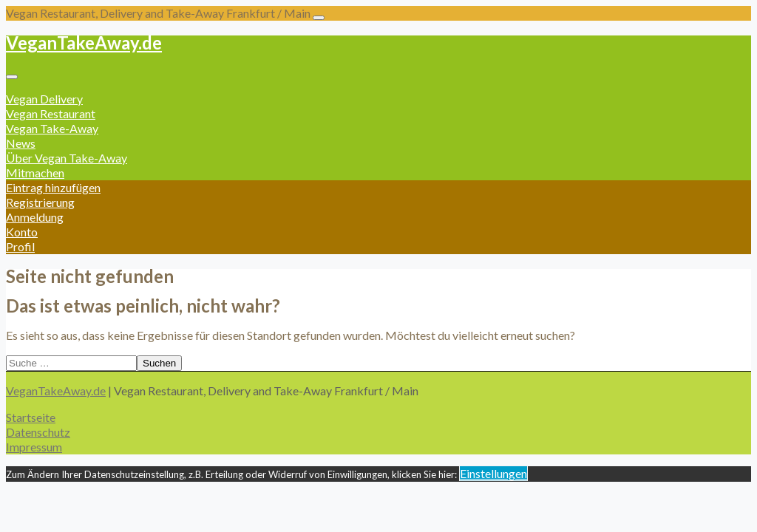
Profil (20, 246)
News (21, 143)
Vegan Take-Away (52, 128)
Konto (22, 232)
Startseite (31, 417)
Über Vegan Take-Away (67, 158)
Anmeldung (35, 217)
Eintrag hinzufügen (53, 187)
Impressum (34, 447)
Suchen (159, 363)
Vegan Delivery (44, 99)
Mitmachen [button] (35, 173)
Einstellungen (493, 473)
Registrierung (40, 202)
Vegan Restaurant (51, 113)
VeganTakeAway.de (84, 42)
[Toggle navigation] (319, 18)
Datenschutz (38, 432)
